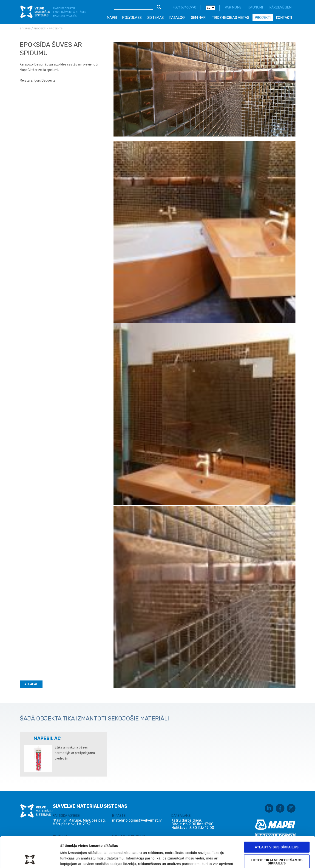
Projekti (263, 18)
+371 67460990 (184, 7)
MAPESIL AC (47, 738)
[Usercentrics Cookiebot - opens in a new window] (30, 859)
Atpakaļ (31, 684)
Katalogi (177, 18)
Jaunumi (255, 7)
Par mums (233, 7)
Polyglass (132, 18)
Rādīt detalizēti (246, 859)
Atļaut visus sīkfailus (277, 818)
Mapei (112, 18)
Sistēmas (156, 18)
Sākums (25, 28)
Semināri (199, 18)
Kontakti (284, 18)
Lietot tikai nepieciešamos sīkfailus (277, 832)
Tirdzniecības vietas (231, 18)
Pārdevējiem (280, 7)
